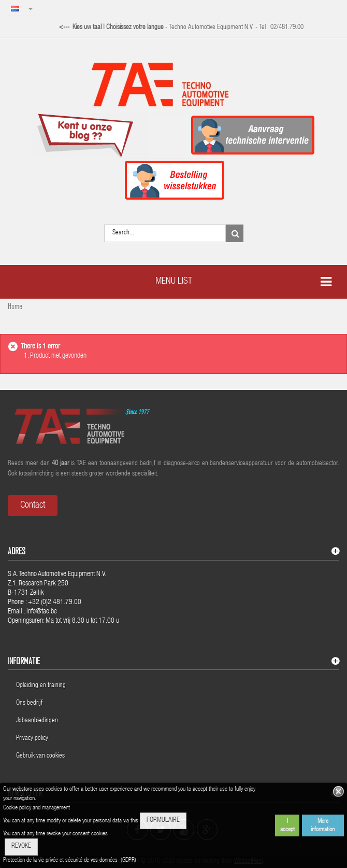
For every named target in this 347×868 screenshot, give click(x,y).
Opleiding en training (41, 686)
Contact (33, 506)
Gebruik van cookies (40, 756)
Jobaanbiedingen (37, 721)
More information (323, 825)
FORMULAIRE (163, 821)
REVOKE (21, 846)
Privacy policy (33, 739)
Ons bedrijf (29, 703)
